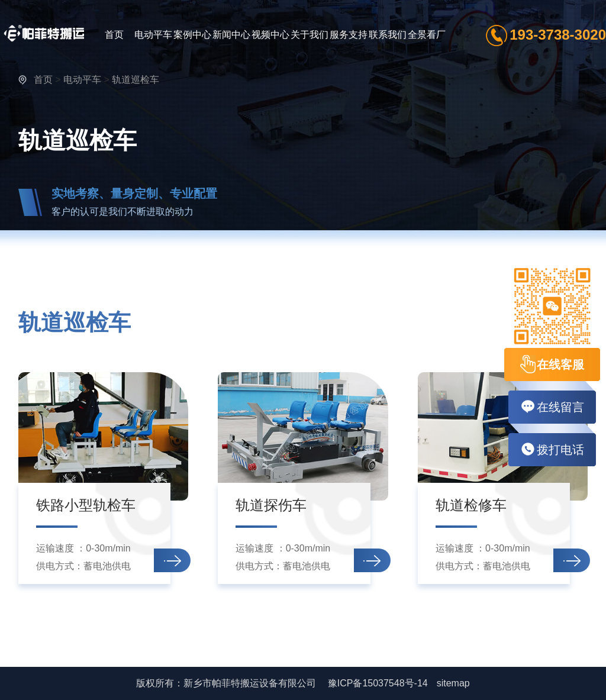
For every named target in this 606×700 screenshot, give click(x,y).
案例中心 (192, 35)
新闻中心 (231, 35)
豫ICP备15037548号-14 (378, 683)
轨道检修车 (471, 505)
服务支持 (349, 35)
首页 (114, 35)
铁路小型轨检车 (86, 505)
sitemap (453, 683)
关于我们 (310, 35)
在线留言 (552, 407)
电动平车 (153, 35)
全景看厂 (427, 35)
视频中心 (270, 35)
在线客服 (552, 364)
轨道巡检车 (136, 80)
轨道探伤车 (271, 505)
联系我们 (388, 35)
